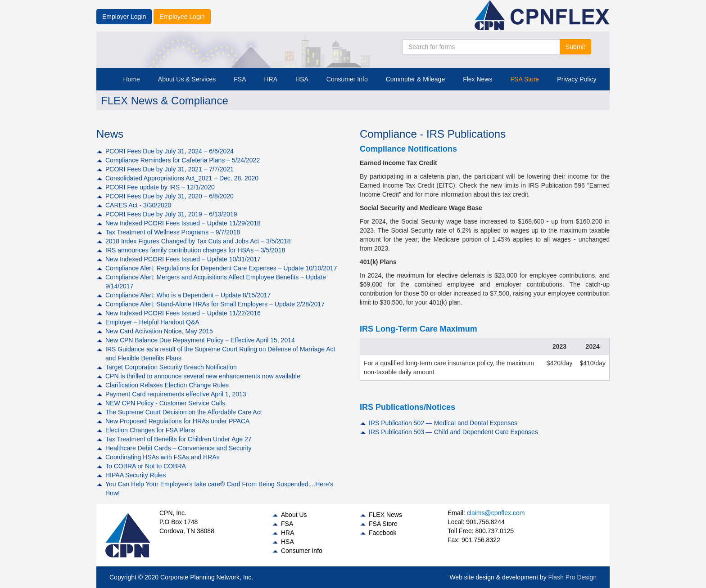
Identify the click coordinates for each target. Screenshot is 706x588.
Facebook (382, 533)
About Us (294, 515)
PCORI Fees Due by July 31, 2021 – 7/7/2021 (170, 169)
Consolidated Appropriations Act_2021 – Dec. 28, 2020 (182, 178)
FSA (240, 79)
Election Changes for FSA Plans (150, 430)
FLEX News (385, 515)
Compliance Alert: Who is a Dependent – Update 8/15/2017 (188, 295)
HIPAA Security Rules (136, 475)
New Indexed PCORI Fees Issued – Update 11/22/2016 (183, 313)
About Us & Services (187, 79)
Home (132, 79)
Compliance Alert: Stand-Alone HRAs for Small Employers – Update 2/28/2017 (215, 304)
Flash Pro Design (572, 577)
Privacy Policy (577, 79)
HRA (271, 79)
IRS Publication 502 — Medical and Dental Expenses (443, 423)
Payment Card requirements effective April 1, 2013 (176, 394)
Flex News (477, 79)
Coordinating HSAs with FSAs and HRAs (163, 457)
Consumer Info (347, 79)
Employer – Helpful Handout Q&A (152, 322)
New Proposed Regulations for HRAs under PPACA (177, 421)
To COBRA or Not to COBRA (146, 466)
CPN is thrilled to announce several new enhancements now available (203, 376)
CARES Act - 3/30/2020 (138, 205)
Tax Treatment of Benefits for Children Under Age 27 (179, 439)
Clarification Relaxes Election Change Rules (167, 385)
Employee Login (182, 17)
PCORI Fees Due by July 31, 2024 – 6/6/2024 (170, 151)
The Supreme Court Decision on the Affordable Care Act (184, 412)
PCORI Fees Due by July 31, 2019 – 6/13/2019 (171, 214)
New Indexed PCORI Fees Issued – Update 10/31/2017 (183, 259)
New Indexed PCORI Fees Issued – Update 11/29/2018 (183, 223)
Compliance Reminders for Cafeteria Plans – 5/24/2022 (183, 160)
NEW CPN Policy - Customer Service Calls (165, 403)
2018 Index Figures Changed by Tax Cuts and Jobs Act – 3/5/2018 (198, 241)
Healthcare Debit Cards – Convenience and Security (179, 448)
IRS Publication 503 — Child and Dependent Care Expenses (453, 432)
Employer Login (124, 17)
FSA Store (525, 79)
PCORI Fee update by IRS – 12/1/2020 (160, 187)
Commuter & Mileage (416, 79)
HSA (302, 79)
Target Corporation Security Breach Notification (171, 367)
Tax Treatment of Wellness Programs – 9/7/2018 (173, 232)
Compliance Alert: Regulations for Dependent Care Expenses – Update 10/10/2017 (221, 268)
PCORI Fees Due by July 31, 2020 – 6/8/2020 (170, 196)
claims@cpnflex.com (496, 513)
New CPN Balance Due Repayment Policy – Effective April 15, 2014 (200, 340)
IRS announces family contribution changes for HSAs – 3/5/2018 (195, 250)
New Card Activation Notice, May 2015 (159, 331)
